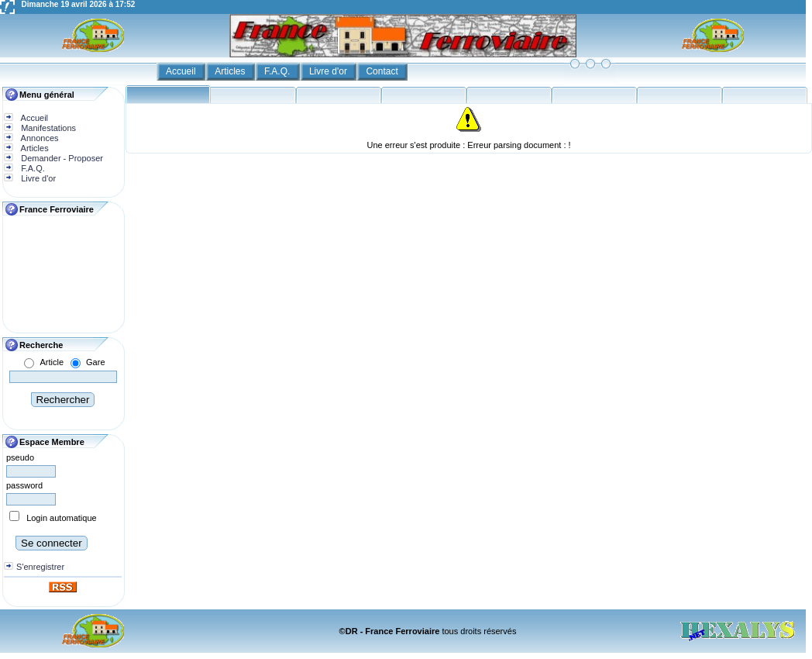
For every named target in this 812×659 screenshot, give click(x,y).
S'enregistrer (40, 567)
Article (52, 362)
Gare (95, 362)
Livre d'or (329, 71)
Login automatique (62, 518)
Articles (231, 71)
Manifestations (47, 128)
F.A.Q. (279, 71)
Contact (383, 71)
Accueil (182, 71)
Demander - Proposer (61, 158)
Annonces (38, 138)
